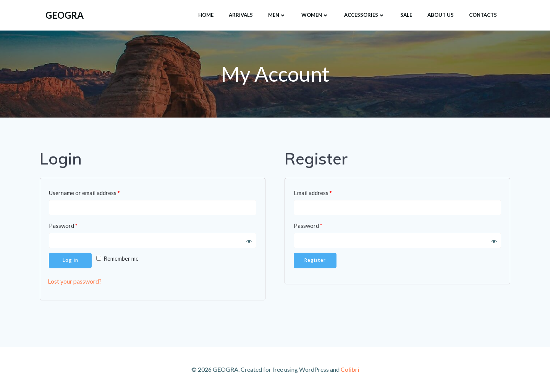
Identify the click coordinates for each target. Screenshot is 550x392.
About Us (441, 15)
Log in (70, 261)
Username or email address (84, 193)
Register (315, 261)
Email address (313, 193)
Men (277, 15)
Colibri (350, 369)
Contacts (483, 15)
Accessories (365, 15)
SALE (406, 15)
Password (63, 226)
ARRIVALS (241, 15)
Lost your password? (75, 281)
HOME (206, 15)
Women (315, 15)
